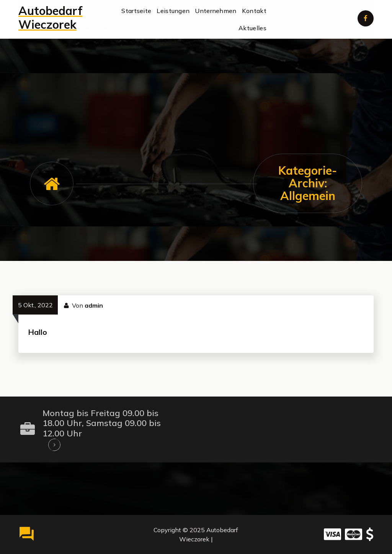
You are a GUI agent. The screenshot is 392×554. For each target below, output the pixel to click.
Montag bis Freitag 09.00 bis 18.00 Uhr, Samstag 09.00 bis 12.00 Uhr (102, 423)
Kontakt (254, 11)
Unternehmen (216, 11)
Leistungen (173, 11)
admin (94, 305)
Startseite (136, 11)
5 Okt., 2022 (35, 305)
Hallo (38, 332)
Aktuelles (252, 28)
